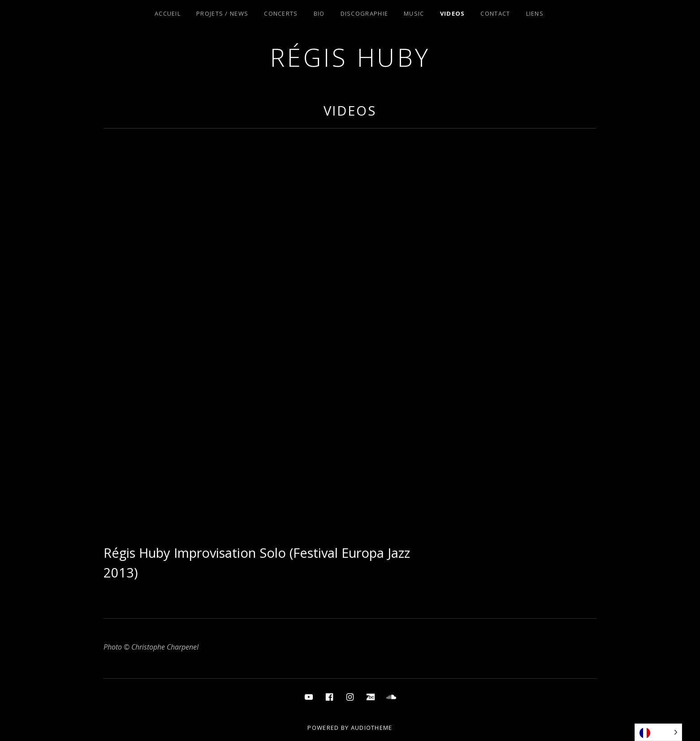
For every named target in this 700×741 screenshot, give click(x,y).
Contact (495, 13)
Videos (453, 13)
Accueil (168, 13)
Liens (535, 13)
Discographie (365, 13)
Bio (319, 13)
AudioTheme (372, 728)
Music (414, 13)
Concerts (281, 13)
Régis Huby (350, 57)
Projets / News (222, 13)
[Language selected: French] (658, 732)
